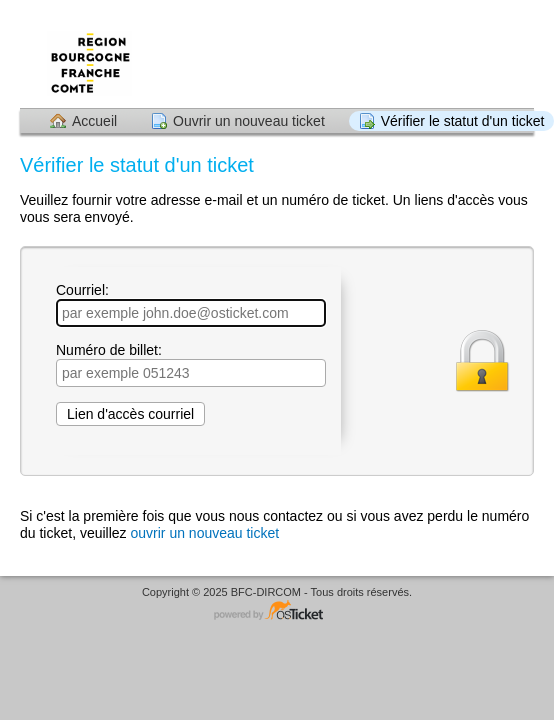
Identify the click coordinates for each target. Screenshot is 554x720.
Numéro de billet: (191, 364)
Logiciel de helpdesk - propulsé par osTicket (277, 611)
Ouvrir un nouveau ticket (249, 121)
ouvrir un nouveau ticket (205, 533)
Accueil (94, 121)
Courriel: (191, 304)
